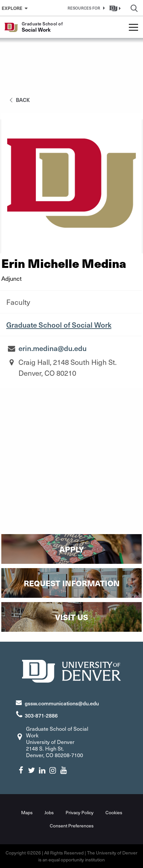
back (19, 100)
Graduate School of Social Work (59, 325)
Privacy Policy (80, 812)
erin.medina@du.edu (53, 348)
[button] (85, 8)
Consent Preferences (72, 826)
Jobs (49, 812)
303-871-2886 (41, 715)
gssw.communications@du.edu (62, 703)
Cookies (114, 812)
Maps (27, 812)
